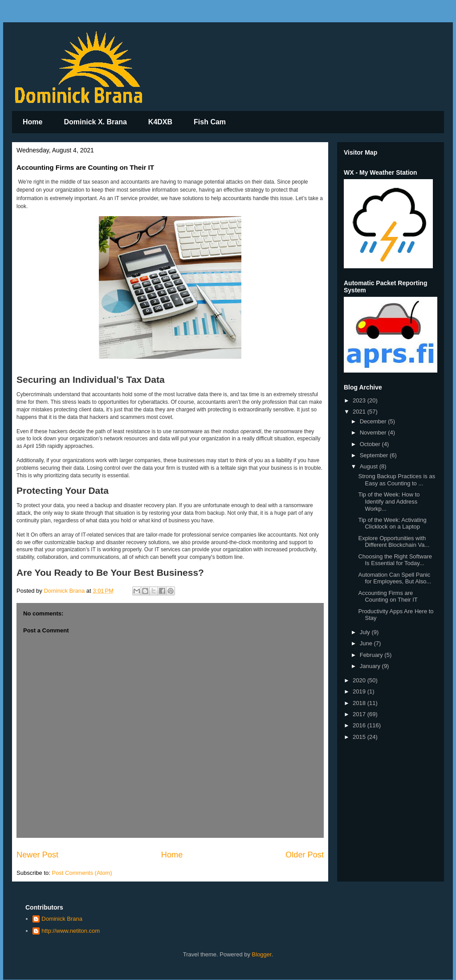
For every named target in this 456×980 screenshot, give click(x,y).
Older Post (305, 855)
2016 (360, 725)
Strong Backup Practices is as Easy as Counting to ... (397, 480)
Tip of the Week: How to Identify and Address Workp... (389, 501)
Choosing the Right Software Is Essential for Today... (395, 560)
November (374, 433)
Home (33, 122)
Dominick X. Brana (95, 122)
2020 (360, 680)
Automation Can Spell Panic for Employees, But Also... (395, 578)
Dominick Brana (62, 919)
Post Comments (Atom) (82, 873)
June (367, 643)
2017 (360, 714)
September (375, 455)
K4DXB (160, 122)
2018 (360, 703)
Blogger (262, 954)
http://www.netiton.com (71, 931)
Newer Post (37, 855)
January (371, 666)
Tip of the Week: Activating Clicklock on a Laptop (392, 523)
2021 (360, 412)
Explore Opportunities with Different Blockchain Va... (394, 542)
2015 (360, 737)
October (371, 444)
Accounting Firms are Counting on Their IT (388, 597)
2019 (360, 691)
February (372, 655)
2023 (360, 400)
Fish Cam (210, 122)
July (366, 632)
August (370, 466)
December (374, 421)
